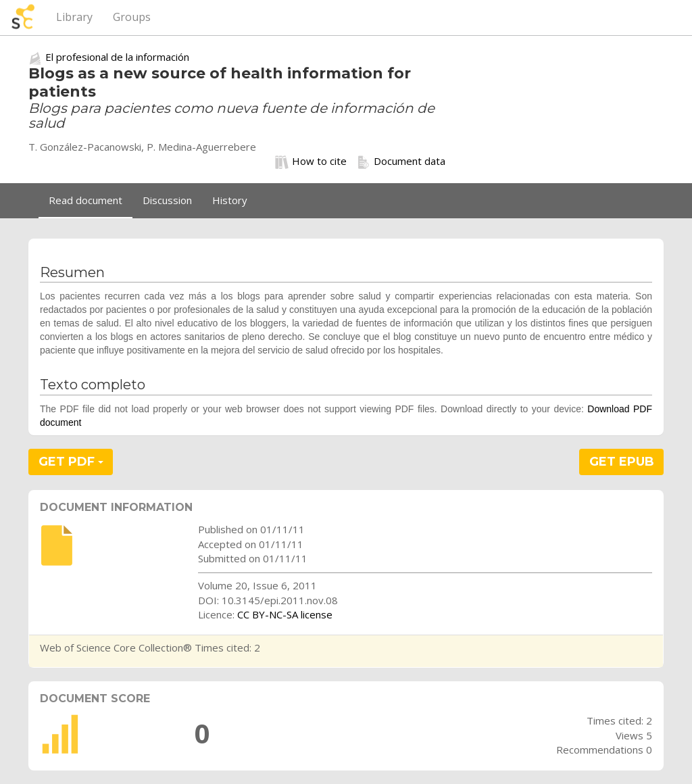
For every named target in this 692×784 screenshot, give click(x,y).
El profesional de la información (117, 57)
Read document (85, 200)
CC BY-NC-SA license (285, 614)
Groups (132, 17)
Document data (401, 162)
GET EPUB (622, 462)
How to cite (311, 162)
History (230, 200)
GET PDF (71, 462)
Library (74, 17)
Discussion (167, 200)
